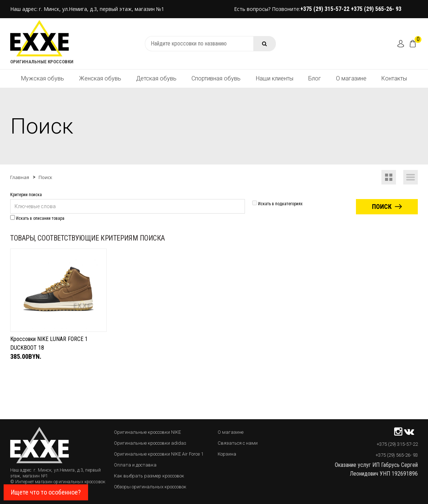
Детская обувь (156, 78)
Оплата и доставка (135, 465)
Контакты (394, 78)
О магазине (351, 78)
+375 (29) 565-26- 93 (376, 9)
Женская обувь (100, 78)
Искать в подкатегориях (277, 204)
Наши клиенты (275, 78)
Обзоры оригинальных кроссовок (150, 487)
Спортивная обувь (216, 78)
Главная (20, 177)
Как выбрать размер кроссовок (149, 476)
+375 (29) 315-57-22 (326, 9)
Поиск (45, 177)
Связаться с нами (238, 443)
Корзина (227, 454)
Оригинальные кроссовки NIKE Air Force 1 (159, 454)
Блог (315, 78)
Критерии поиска (26, 195)
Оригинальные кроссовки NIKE (147, 432)
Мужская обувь (43, 78)
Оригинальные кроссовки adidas (150, 443)
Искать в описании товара (37, 218)
